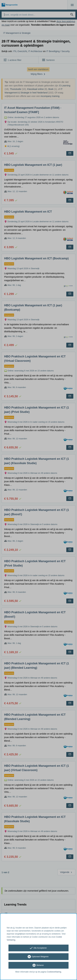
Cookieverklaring (54, 972)
